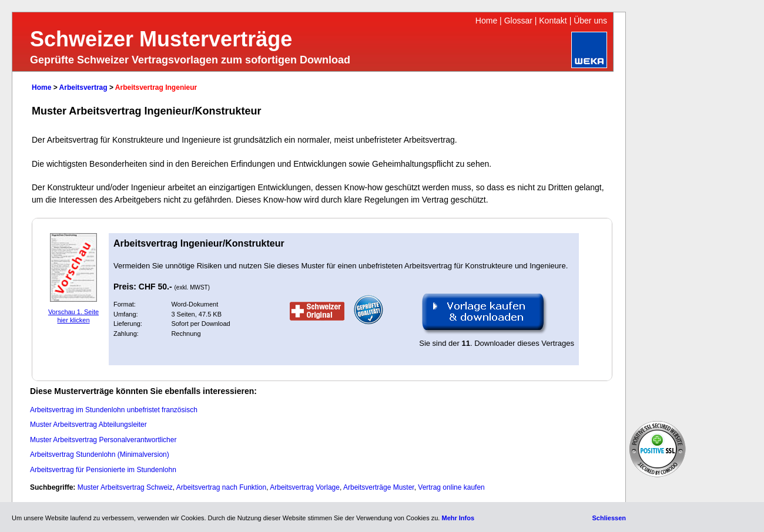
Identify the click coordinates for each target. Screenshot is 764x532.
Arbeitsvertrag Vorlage (305, 487)
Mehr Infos (458, 518)
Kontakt (553, 21)
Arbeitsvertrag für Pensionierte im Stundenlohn (103, 470)
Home (486, 21)
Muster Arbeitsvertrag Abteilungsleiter (88, 425)
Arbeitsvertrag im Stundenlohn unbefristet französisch (114, 410)
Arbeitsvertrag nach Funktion (221, 487)
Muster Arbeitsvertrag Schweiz (125, 487)
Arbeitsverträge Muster (379, 487)
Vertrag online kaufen (451, 487)
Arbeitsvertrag (83, 87)
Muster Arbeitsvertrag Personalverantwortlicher (103, 440)
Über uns (590, 21)
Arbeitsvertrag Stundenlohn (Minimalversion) (100, 454)
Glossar (518, 21)
